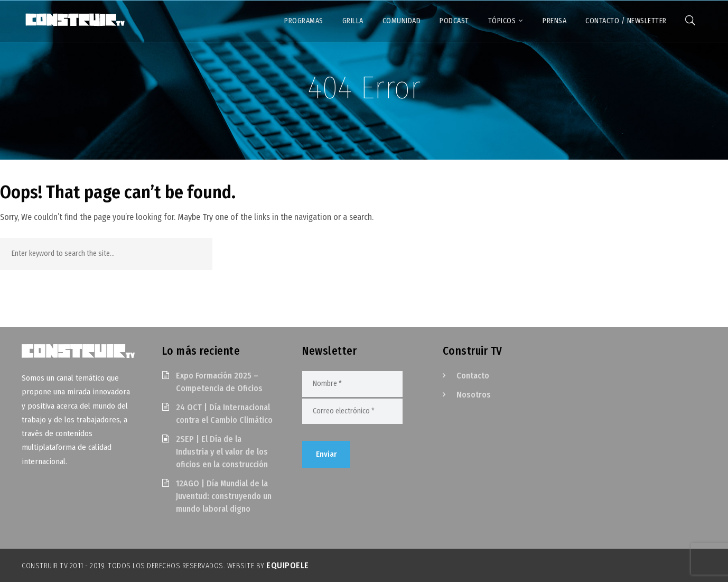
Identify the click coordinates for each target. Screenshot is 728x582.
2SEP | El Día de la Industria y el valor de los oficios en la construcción (222, 452)
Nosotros (474, 395)
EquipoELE (288, 565)
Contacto (473, 376)
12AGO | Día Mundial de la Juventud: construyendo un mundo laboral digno (224, 496)
